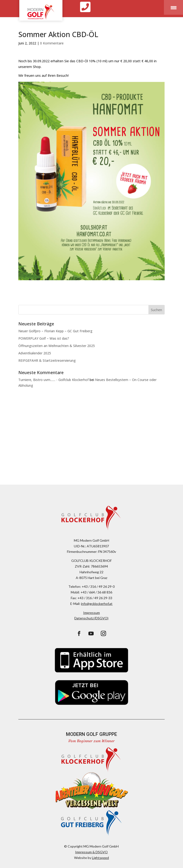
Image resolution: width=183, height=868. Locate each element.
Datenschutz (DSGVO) (91, 618)
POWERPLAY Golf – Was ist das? (44, 338)
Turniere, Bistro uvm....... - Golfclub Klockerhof (53, 380)
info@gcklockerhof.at (97, 604)
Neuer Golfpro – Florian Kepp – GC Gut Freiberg (55, 331)
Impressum (91, 613)
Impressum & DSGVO (91, 852)
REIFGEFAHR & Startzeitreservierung (47, 360)
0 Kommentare (52, 43)
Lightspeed (100, 858)
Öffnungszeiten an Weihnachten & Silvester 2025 (57, 346)
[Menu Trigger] (173, 7)
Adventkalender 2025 (35, 353)
